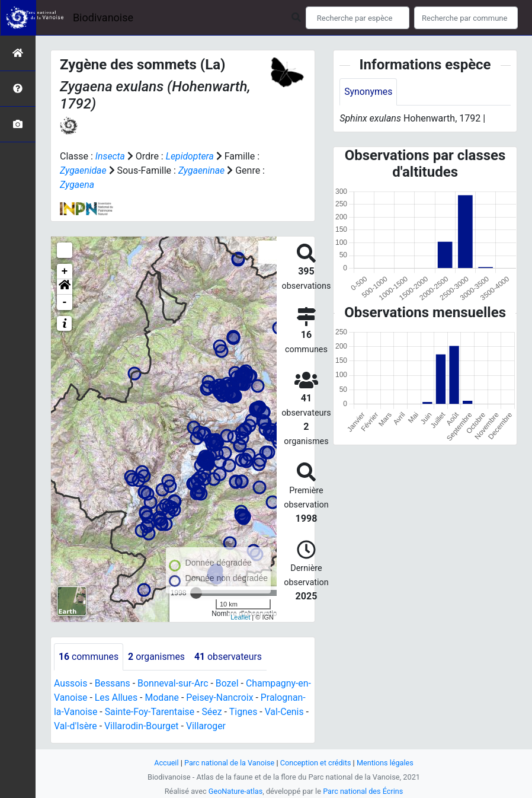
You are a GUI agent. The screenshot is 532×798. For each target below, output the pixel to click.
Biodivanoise (103, 17)
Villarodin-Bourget (189, 726)
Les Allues (129, 698)
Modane (176, 698)
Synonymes (368, 92)
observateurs (230, 657)
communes (89, 657)
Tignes (290, 712)
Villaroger (254, 726)
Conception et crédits (316, 763)
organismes (157, 657)
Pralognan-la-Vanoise (99, 712)
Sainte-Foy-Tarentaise (196, 712)
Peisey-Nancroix (234, 698)
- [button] (65, 302)
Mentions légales (386, 763)
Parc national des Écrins (363, 791)
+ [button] (65, 272)
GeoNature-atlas (235, 791)
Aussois (71, 683)
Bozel (229, 683)
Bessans (113, 683)
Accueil (165, 763)
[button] (65, 287)
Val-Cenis (74, 726)
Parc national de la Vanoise (229, 763)
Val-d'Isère (123, 726)
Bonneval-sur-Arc (174, 683)
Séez (259, 712)
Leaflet (240, 617)
